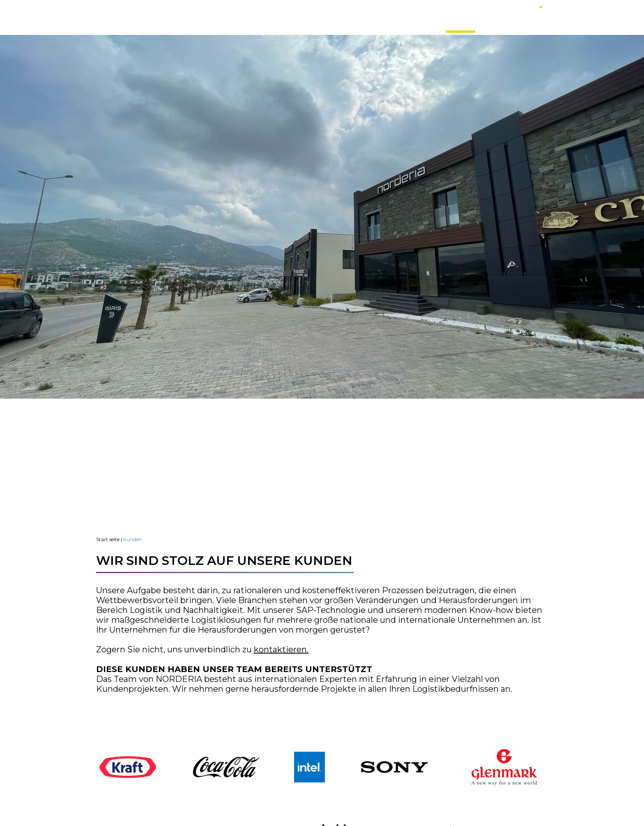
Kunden (132, 539)
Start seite (108, 539)
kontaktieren (280, 649)
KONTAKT (545, 24)
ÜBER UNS (338, 24)
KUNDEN (460, 24)
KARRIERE (502, 24)
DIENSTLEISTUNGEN (400, 24)
